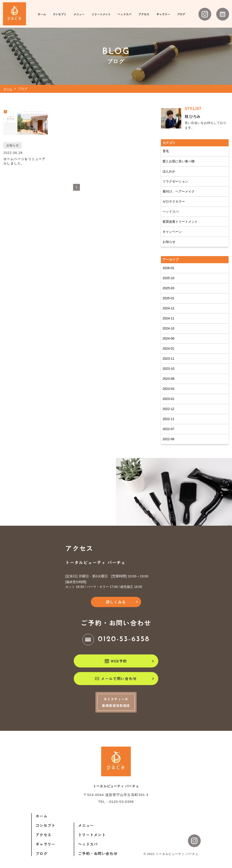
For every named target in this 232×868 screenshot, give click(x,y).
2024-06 (168, 333)
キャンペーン (172, 227)
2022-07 (168, 424)
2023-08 (168, 374)
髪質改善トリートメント (180, 217)
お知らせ (169, 237)
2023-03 (168, 384)
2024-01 (168, 343)
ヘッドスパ (171, 206)
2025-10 (168, 273)
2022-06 (168, 434)
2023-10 (168, 364)
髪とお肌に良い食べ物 (179, 156)
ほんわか (169, 166)
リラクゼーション (175, 176)
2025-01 (168, 293)
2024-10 (168, 323)
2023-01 (168, 394)
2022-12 (168, 404)
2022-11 (168, 414)
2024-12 (168, 303)
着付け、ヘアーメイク (179, 186)
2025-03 (168, 283)
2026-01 (168, 263)
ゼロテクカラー (174, 196)
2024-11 (168, 313)
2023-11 (168, 354)
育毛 (166, 146)
